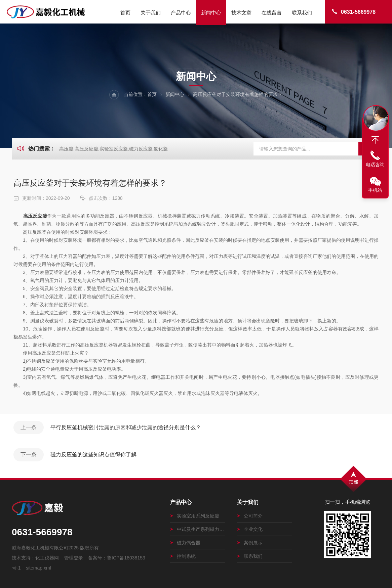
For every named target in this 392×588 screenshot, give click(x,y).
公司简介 (250, 516)
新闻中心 (211, 13)
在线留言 (272, 13)
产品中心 (181, 13)
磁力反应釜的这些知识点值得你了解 (93, 455)
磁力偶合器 (185, 543)
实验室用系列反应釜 (195, 516)
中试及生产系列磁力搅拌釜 (198, 529)
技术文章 (241, 13)
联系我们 (302, 13)
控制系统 (183, 556)
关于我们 (151, 13)
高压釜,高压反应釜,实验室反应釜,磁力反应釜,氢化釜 (114, 149)
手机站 (375, 190)
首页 (125, 13)
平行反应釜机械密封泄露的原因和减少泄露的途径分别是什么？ (126, 427)
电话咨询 (375, 165)
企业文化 (250, 529)
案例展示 (250, 543)
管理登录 (74, 558)
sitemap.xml (38, 568)
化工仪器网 (47, 558)
